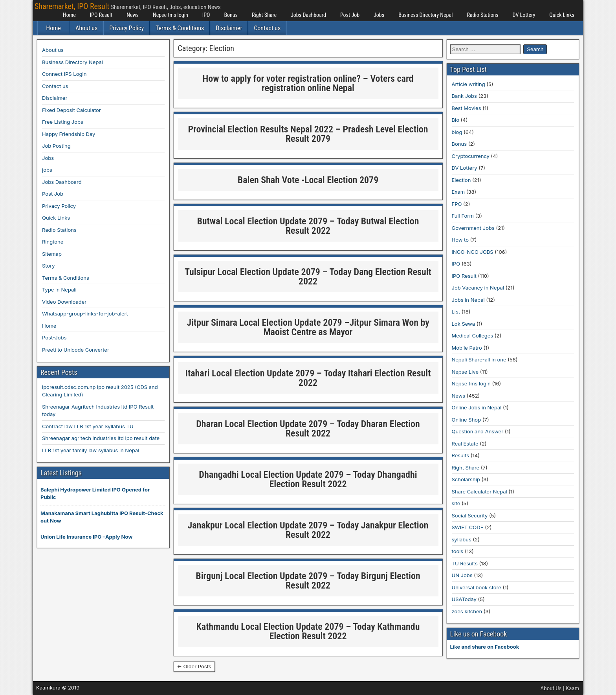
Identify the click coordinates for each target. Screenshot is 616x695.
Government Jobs (473, 228)
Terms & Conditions (180, 28)
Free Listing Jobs (63, 122)
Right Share (264, 15)
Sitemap (52, 254)
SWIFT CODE (468, 527)
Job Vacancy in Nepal (478, 288)
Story (49, 266)
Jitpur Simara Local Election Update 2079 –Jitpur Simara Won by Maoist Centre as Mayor (308, 327)
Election (461, 180)
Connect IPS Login (64, 74)
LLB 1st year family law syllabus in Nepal (91, 450)
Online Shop (467, 420)
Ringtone (53, 242)
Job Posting (56, 146)
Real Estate (465, 444)
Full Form (463, 216)
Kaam (572, 688)
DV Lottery (524, 15)
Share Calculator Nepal (479, 491)
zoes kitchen (467, 611)
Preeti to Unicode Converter (76, 350)
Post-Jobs (54, 337)
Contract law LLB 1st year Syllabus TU (88, 426)
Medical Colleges (473, 336)
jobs (47, 170)
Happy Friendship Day (69, 134)
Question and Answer (478, 431)
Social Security (470, 515)
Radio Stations (482, 15)
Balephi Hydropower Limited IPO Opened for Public (95, 493)
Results (461, 455)
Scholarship (466, 479)
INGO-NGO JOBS (473, 252)
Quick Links (562, 15)
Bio (456, 120)
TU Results (465, 563)
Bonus (231, 15)
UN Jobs (462, 575)
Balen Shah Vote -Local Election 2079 (308, 180)
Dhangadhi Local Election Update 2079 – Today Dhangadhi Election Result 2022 (308, 479)
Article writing (468, 84)
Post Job (350, 15)
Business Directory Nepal (425, 15)
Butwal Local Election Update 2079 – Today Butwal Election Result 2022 (308, 226)
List (456, 312)
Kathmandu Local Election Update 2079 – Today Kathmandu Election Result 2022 (308, 631)
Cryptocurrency (471, 156)
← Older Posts (194, 666)
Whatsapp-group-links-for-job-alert (85, 314)
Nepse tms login (170, 15)
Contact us (267, 28)
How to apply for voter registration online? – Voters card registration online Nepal (308, 83)
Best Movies (467, 108)
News (133, 15)
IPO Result (101, 15)
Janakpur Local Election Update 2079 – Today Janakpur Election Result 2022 (308, 530)
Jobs (379, 15)
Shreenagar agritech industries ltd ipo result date (101, 438)
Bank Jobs (464, 96)
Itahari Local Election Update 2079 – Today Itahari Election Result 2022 (308, 378)
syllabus (462, 539)
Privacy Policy (126, 28)
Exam (458, 192)
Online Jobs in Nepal (477, 407)
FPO (457, 204)
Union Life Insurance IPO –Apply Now (86, 537)
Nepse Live (465, 372)
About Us (551, 688)
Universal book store (477, 587)
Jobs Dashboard (308, 15)
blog (457, 132)
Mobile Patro (467, 348)
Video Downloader (64, 302)
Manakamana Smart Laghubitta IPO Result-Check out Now (102, 517)
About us (86, 28)
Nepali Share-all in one (479, 359)
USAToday (464, 599)
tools (458, 551)
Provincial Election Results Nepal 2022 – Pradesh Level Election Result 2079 (308, 134)
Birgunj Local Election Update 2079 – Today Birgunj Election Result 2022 (308, 581)
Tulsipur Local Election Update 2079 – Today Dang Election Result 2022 (308, 277)
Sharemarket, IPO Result (72, 6)
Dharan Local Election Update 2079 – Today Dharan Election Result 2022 (308, 429)
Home (69, 15)
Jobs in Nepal (468, 300)
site (456, 503)
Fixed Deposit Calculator (71, 110)
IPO (206, 15)
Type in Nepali (59, 290)
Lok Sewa (464, 324)
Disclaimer (229, 28)
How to (460, 240)
